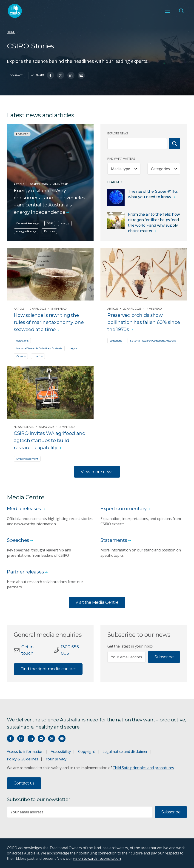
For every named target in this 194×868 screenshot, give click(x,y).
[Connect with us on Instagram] (21, 739)
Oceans (21, 356)
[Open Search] (181, 11)
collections (22, 341)
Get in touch (28, 650)
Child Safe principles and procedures (143, 768)
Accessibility (61, 751)
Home (11, 32)
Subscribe (164, 657)
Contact (16, 75)
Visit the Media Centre (97, 602)
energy (65, 223)
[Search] (174, 144)
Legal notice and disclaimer (125, 751)
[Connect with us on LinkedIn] (31, 739)
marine (38, 356)
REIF (50, 223)
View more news (97, 472)
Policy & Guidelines (23, 759)
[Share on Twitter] (61, 75)
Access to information (25, 751)
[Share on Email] (81, 75)
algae (74, 348)
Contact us (24, 783)
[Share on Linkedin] (71, 75)
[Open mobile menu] (168, 11)
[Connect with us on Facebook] (10, 739)
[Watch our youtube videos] (62, 739)
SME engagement (27, 459)
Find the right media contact (48, 669)
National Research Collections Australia (39, 348)
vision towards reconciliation (97, 858)
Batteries (49, 231)
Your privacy (56, 759)
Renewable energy (27, 223)
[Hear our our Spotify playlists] (41, 739)
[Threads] (52, 739)
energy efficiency (26, 231)
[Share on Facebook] (50, 75)
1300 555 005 (70, 650)
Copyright (87, 751)
